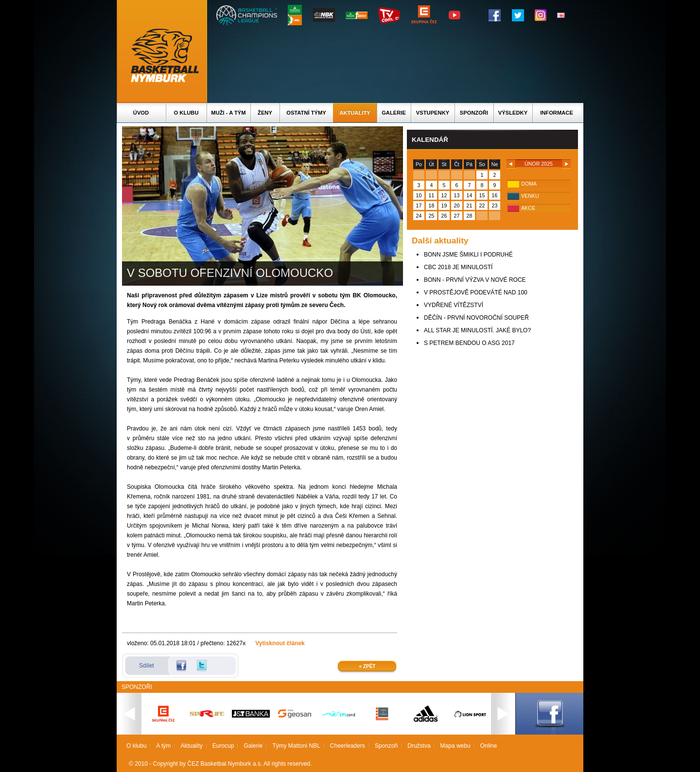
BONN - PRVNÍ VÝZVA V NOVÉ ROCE (475, 280)
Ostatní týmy (306, 113)
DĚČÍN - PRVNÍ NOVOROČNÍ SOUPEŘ (476, 318)
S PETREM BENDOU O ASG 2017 (469, 343)
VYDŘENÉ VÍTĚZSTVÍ (454, 305)
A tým (163, 746)
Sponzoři (474, 113)
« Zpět (367, 666)
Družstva (419, 746)
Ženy (265, 113)
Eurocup (223, 746)
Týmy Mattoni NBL (296, 746)
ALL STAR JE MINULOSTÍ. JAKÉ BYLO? (477, 330)
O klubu (186, 113)
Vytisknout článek (280, 643)
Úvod (141, 113)
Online (489, 746)
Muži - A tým (228, 113)
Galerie (394, 113)
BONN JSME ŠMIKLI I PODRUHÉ (468, 255)
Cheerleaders (348, 746)
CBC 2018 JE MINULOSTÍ (458, 267)
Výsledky (513, 113)
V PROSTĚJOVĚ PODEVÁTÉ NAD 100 (476, 292)
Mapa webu (455, 746)
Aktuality (355, 113)
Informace (557, 113)
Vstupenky (433, 113)
